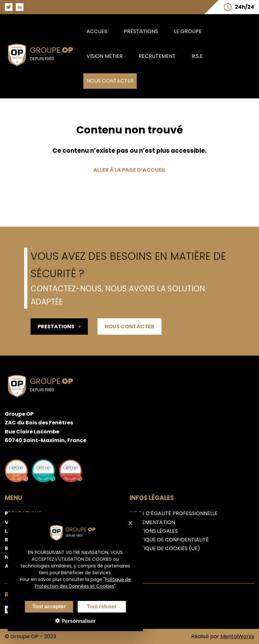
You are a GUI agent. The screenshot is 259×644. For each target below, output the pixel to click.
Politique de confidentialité (169, 540)
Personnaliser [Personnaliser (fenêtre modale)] (74, 621)
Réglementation (152, 522)
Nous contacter (110, 81)
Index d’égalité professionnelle (174, 513)
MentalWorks (237, 636)
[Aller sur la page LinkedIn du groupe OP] (20, 7)
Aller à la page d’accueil (129, 170)
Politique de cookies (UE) (165, 548)
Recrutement (157, 56)
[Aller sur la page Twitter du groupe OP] (9, 7)
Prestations (141, 31)
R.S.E (197, 56)
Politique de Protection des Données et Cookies (80, 583)
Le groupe (188, 31)
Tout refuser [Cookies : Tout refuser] (98, 607)
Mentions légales (154, 531)
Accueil (97, 31)
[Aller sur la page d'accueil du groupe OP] (44, 68)
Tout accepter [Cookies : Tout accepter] (45, 607)
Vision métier (105, 56)
